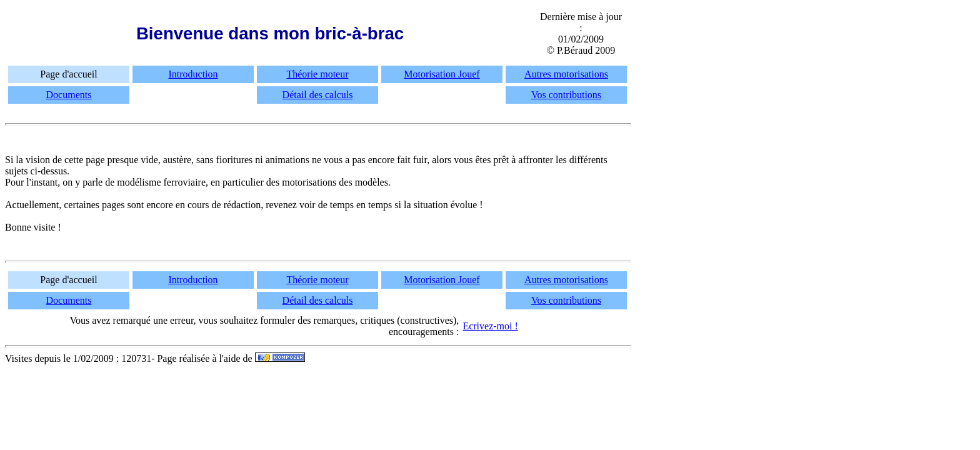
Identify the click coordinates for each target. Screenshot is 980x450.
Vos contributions (566, 95)
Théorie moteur (317, 74)
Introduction (193, 74)
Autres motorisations (566, 74)
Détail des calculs (318, 95)
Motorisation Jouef (442, 74)
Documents (69, 95)
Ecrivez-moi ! (490, 326)
